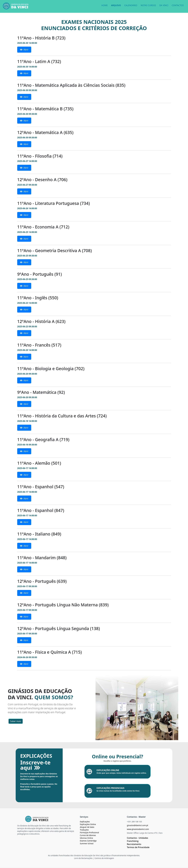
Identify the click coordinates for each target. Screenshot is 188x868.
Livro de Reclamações (83, 858)
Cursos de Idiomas (88, 835)
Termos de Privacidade (138, 847)
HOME (105, 5)
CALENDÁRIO (131, 5)
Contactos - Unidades (137, 838)
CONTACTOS (178, 5)
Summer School (87, 843)
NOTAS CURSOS (148, 5)
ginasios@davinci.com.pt (137, 825)
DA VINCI (164, 5)
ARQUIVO (116, 5)
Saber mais (16, 721)
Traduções (84, 830)
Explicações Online (88, 824)
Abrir (24, 50)
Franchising (133, 841)
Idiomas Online (86, 838)
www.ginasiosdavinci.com (138, 829)
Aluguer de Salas (87, 827)
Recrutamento (134, 844)
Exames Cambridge (88, 841)
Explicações (85, 822)
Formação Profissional (89, 833)
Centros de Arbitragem (104, 858)
